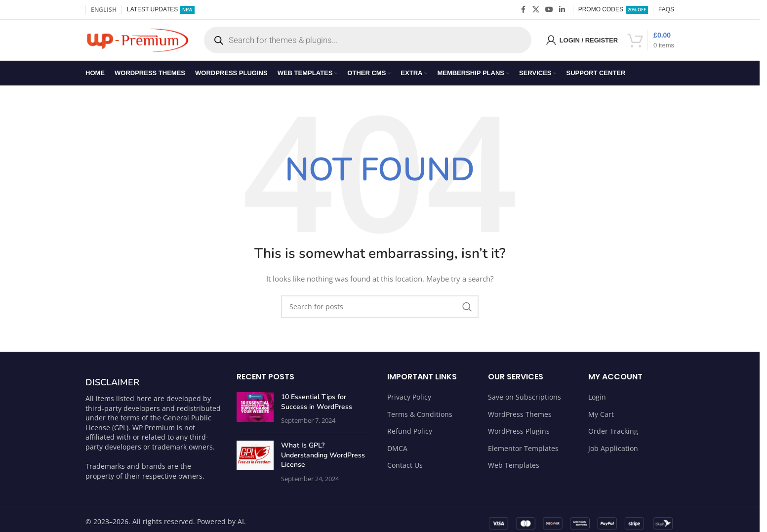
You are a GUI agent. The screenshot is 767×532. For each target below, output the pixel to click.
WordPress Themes (520, 418)
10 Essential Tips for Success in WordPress (317, 406)
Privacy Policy (409, 401)
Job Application (613, 453)
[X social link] (536, 10)
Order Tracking (613, 435)
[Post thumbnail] (255, 413)
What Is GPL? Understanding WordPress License (323, 459)
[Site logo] (137, 42)
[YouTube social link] (549, 10)
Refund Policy (410, 435)
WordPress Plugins (519, 435)
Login (597, 401)
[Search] (380, 311)
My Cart (601, 418)
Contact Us (405, 470)
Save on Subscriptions (525, 401)
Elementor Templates (523, 453)
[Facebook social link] (524, 10)
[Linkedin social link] (562, 10)
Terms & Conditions (420, 418)
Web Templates (514, 470)
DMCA (397, 453)
